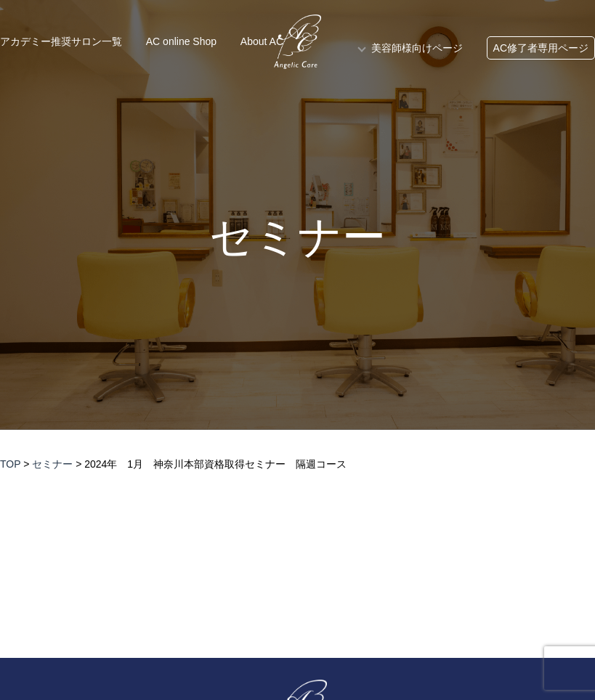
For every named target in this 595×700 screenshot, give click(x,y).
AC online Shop (181, 41)
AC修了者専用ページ (541, 48)
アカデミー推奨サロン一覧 (61, 41)
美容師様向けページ (417, 48)
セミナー (297, 237)
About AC (262, 41)
